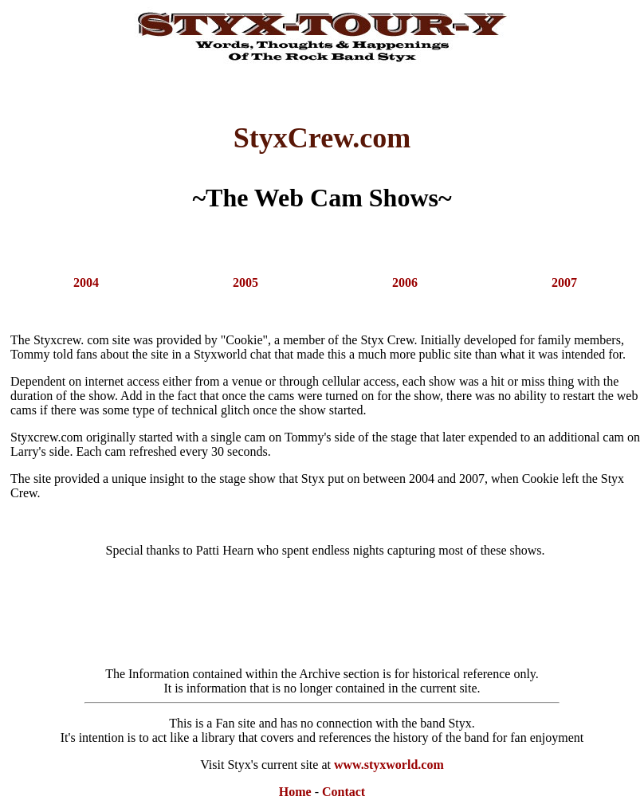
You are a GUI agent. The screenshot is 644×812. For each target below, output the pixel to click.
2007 (564, 282)
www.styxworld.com (389, 765)
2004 (86, 282)
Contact (344, 792)
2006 (405, 282)
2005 (245, 282)
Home (295, 792)
